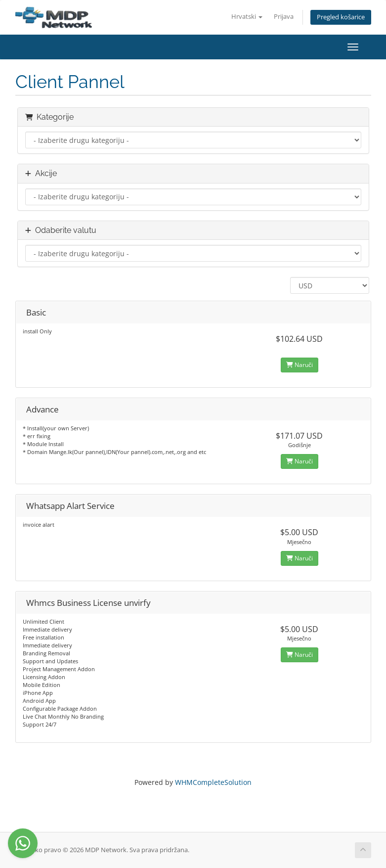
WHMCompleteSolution (213, 782)
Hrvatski (247, 17)
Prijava (284, 17)
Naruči (300, 365)
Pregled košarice (341, 17)
